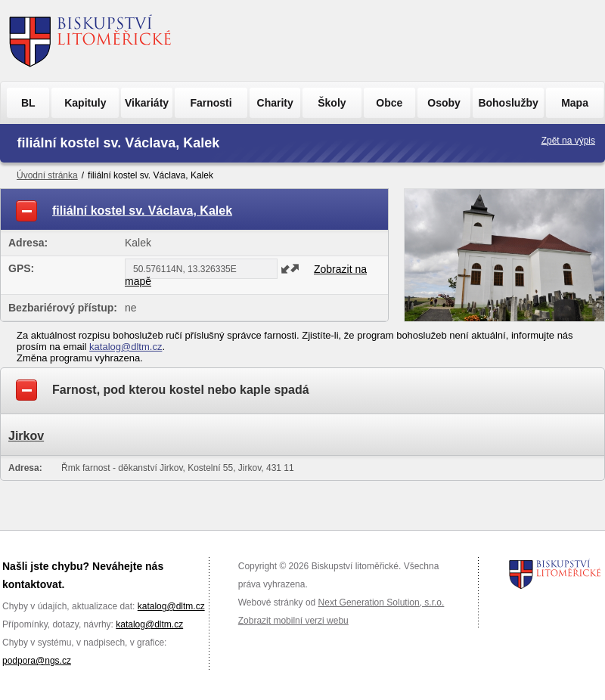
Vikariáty (147, 103)
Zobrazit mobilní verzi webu (293, 621)
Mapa (575, 103)
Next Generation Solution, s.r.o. (382, 602)
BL (28, 103)
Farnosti (211, 103)
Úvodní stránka (47, 175)
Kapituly (85, 103)
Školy (332, 103)
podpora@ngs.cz (37, 661)
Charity (275, 103)
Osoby (444, 103)
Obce (389, 103)
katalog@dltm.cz (126, 347)
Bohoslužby (508, 103)
